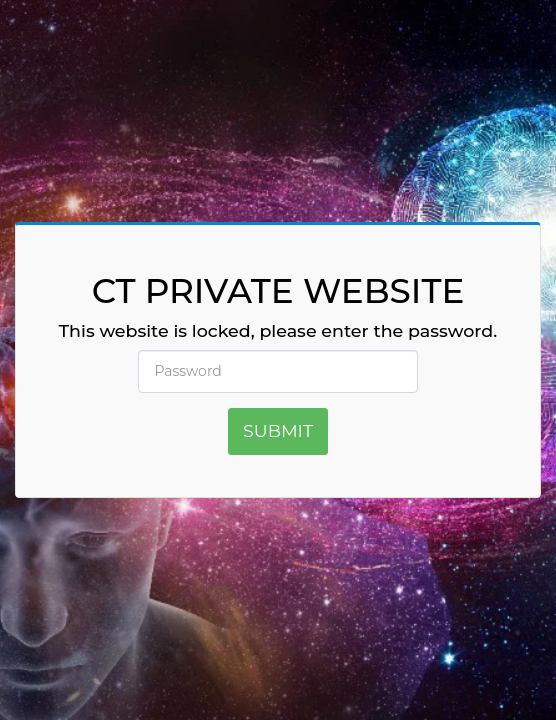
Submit (278, 430)
